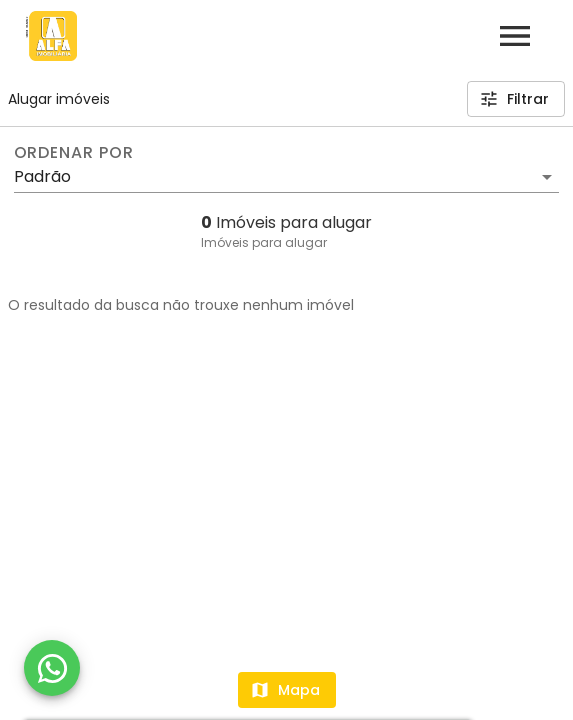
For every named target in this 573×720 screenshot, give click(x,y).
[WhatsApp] (52, 668)
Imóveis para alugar (264, 242)
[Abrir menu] (515, 36)
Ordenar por (74, 153)
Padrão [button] (42, 176)
